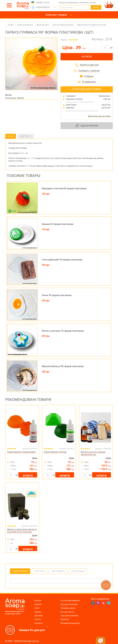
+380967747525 (42, 3)
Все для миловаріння (70, 601)
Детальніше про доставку (99, 116)
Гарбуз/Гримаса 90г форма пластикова (91, 25)
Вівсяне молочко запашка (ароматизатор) (93, 453)
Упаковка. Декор (68, 608)
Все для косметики (69, 604)
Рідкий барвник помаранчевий (21, 452)
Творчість (65, 619)
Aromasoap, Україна (15, 98)
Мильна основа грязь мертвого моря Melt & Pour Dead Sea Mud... (22, 532)
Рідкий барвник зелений (55, 452)
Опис (11, 136)
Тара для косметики (69, 616)
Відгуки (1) (26, 136)
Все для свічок (67, 612)
